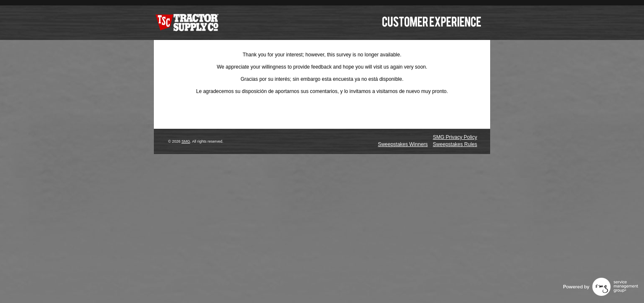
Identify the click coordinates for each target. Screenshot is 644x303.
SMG (186, 141)
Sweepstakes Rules (455, 144)
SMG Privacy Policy (455, 137)
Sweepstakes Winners (403, 144)
